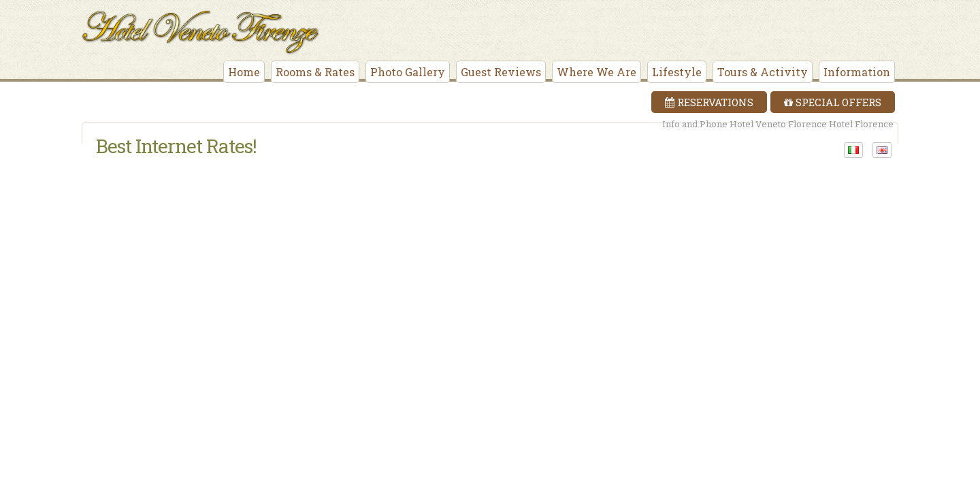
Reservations (709, 102)
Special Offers (833, 102)
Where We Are (597, 72)
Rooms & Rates (315, 72)
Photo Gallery (408, 72)
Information (857, 72)
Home (244, 72)
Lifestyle (677, 72)
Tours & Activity (763, 72)
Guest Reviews (501, 72)
